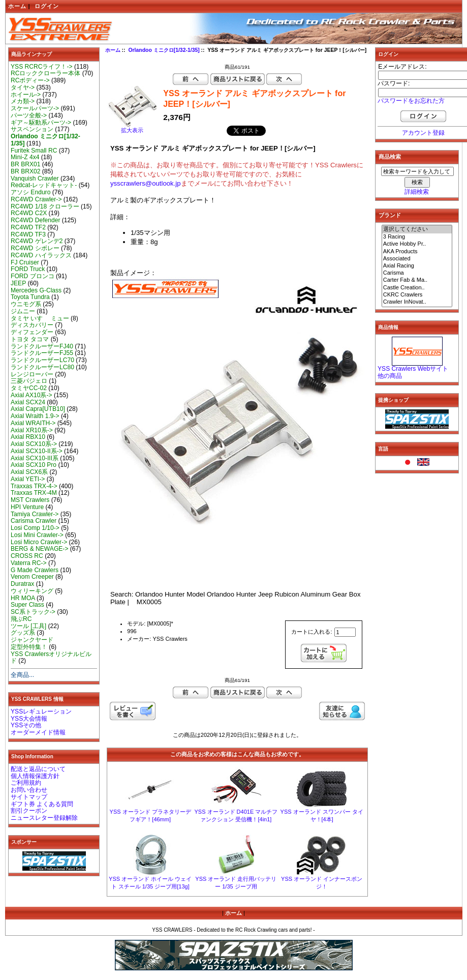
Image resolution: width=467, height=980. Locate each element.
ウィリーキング (32, 591)
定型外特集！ (29, 647)
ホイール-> (26, 95)
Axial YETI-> (28, 479)
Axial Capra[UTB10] (38, 409)
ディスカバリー (32, 325)
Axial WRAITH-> (33, 423)
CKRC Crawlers (417, 295)
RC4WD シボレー (35, 248)
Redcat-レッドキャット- (44, 185)
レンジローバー (32, 374)
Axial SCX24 (28, 402)
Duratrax (22, 584)
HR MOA (23, 598)
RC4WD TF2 (28, 227)
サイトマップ (29, 797)
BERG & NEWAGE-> (39, 549)
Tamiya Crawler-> (35, 514)
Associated (417, 259)
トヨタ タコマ (30, 339)
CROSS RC (27, 556)
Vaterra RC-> (29, 563)
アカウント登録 (423, 133)
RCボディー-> (30, 80)
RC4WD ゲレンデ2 (37, 241)
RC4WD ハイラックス (41, 255)
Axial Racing (417, 266)
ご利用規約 (26, 783)
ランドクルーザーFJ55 (42, 353)
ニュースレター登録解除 (44, 818)
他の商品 (390, 376)
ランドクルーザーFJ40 (42, 346)
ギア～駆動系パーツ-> (41, 123)
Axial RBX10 (28, 437)
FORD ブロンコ (33, 276)
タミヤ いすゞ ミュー (40, 318)
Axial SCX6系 (29, 472)
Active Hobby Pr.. (417, 244)
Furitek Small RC (34, 151)
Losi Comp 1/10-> (35, 528)
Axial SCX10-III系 (35, 458)
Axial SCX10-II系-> (37, 451)
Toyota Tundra (30, 297)
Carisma (417, 273)
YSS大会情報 (29, 719)
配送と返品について (38, 769)
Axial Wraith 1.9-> (35, 416)
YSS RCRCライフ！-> (42, 67)
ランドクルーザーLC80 (42, 367)
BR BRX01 (25, 164)
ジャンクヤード (32, 640)
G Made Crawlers (35, 570)
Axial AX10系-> (32, 395)
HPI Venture (27, 507)
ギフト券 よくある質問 (42, 804)
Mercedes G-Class (36, 290)
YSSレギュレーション (41, 711)
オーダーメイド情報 (38, 732)
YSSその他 (26, 725)
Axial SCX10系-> (34, 444)
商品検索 (390, 157)
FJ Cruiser (25, 262)
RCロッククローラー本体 (45, 73)
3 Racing (417, 237)
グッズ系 (23, 633)
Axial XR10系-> (32, 430)
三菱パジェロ (29, 381)
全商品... (22, 675)
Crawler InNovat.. (417, 302)
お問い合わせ (29, 790)
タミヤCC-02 (29, 388)
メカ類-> (23, 101)
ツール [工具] (28, 626)
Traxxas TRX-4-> (34, 486)
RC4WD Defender (35, 220)
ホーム (17, 6)
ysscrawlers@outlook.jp (146, 183)
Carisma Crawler (34, 521)
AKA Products (417, 252)
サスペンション (32, 129)
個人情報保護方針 (35, 776)
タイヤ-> (23, 87)
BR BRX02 (25, 171)
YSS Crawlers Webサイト (413, 369)
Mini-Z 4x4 (25, 157)
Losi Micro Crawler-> (39, 542)
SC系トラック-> (33, 612)
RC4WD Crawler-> (36, 199)
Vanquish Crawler (35, 179)
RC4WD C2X (29, 213)
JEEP (18, 283)
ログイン (47, 6)
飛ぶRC (21, 619)
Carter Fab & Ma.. (417, 280)
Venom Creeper (32, 577)
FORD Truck (28, 269)
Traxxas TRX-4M (34, 493)
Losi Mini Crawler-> (37, 535)
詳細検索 (417, 192)
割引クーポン (29, 811)
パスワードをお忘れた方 (411, 101)
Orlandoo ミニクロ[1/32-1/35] (164, 50)
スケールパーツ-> (35, 108)
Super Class (27, 605)
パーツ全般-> (29, 115)
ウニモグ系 (26, 304)
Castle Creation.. (417, 288)
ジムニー (23, 311)
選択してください (417, 229)
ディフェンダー (32, 332)
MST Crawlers (30, 500)
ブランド (390, 215)
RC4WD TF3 (28, 234)
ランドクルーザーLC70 (42, 360)
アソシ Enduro (30, 192)
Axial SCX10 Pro (34, 465)
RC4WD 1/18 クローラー (45, 206)
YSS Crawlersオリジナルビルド (51, 658)
